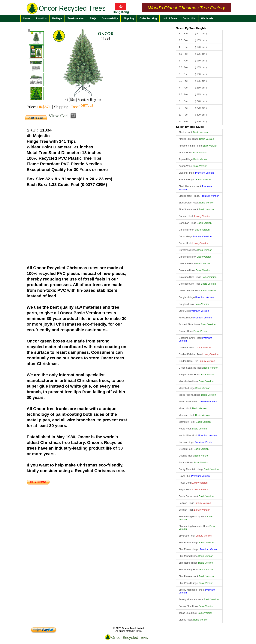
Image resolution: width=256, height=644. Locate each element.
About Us (41, 18)
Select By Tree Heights (191, 28)
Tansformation (76, 18)
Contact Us (189, 18)
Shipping (129, 18)
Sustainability (110, 18)
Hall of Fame (170, 18)
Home (27, 18)
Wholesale (207, 18)
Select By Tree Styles (190, 127)
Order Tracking (148, 18)
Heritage (57, 18)
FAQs (93, 18)
